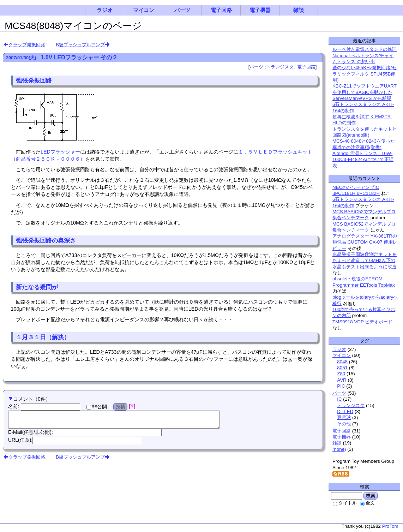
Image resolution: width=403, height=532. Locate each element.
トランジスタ (280, 67)
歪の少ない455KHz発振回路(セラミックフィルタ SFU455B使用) (365, 74)
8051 (342, 368)
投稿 (121, 407)
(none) (339, 449)
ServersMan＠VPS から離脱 (362, 98)
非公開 (97, 407)
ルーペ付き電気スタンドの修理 (365, 49)
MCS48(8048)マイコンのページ (73, 26)
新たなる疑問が (37, 287)
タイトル (345, 503)
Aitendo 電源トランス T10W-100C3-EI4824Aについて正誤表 (363, 160)
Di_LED (345, 411)
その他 (344, 424)
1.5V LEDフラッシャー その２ (79, 57)
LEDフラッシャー (60, 152)
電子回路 (221, 10)
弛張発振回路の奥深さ (46, 240)
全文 (367, 503)
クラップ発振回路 (27, 45)
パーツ (182, 10)
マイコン (144, 10)
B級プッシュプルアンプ (80, 45)
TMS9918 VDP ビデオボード (362, 322)
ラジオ (105, 10)
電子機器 (260, 10)
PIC (341, 386)
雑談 (299, 10)
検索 (371, 496)
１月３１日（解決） (43, 337)
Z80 (341, 374)
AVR (342, 380)
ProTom (390, 526)
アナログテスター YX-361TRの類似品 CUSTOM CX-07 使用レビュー (365, 242)
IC (339, 399)
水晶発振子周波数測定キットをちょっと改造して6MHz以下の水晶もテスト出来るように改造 (365, 261)
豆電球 (344, 417)
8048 (342, 362)
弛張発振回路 (34, 80)
